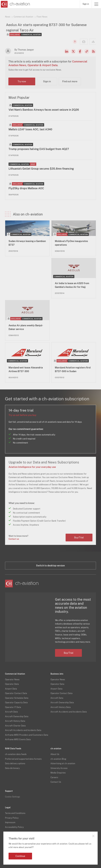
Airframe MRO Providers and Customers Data (27, 735)
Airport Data (11, 689)
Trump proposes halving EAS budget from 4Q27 (39, 149)
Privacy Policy (12, 818)
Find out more (70, 81)
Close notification (93, 836)
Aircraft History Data (15, 721)
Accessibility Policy (14, 827)
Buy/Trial (79, 538)
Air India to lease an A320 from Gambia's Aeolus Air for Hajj (72, 285)
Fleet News (42, 17)
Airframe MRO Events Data (18, 740)
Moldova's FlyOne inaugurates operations (71, 243)
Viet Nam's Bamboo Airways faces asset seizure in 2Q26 (44, 110)
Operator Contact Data (16, 693)
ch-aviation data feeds (16, 754)
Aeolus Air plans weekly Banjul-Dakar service (26, 327)
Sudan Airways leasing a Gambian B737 (27, 243)
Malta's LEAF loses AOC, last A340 (30, 129)
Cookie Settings (12, 797)
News (8, 17)
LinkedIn (67, 51)
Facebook (80, 51)
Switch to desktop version (50, 566)
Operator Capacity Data (16, 703)
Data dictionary (12, 768)
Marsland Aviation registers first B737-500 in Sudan (73, 369)
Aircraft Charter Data (15, 726)
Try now (22, 81)
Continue (20, 856)
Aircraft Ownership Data (17, 717)
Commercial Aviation (23, 17)
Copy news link (87, 51)
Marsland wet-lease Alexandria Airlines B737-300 (26, 369)
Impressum (10, 822)
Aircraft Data (11, 712)
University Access (59, 768)
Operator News (12, 680)
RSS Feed (93, 51)
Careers (54, 777)
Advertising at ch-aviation (63, 764)
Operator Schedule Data (17, 698)
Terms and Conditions (15, 813)
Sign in (86, 4)
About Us (55, 754)
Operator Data (12, 684)
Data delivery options (15, 764)
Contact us (14, 539)
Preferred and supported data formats (23, 759)
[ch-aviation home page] (15, 4)
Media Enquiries (58, 773)
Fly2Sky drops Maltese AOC (26, 188)
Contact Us (56, 782)
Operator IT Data (13, 707)
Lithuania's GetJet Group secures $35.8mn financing (41, 169)
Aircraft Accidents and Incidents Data (23, 730)
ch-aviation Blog (58, 759)
